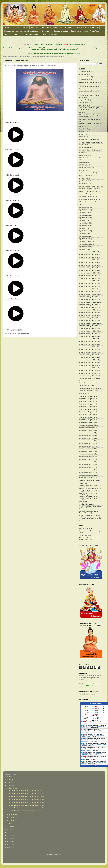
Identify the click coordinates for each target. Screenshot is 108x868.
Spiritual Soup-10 (85, 233)
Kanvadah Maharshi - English (89, 150)
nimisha (82, 170)
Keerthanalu (46, 31)
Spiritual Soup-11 (85, 236)
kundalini (82, 153)
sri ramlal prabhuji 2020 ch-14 (89, 286)
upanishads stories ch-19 (88, 470)
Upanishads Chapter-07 (87, 412)
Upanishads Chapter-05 (87, 407)
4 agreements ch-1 (86, 72)
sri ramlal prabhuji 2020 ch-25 (89, 313)
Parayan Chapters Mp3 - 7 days (90, 186)
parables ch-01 (84, 181)
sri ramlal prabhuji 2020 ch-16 (89, 291)
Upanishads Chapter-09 (87, 417)
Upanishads (83, 393)
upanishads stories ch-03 (88, 428)
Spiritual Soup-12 (85, 239)
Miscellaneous (84, 162)
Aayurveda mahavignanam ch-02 (90, 82)
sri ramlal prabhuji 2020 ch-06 (89, 265)
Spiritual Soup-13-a (86, 244)
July (11, 823)
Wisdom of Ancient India (87, 478)
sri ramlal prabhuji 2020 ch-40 (89, 352)
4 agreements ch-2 (86, 74)
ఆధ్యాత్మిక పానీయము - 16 (87, 491)
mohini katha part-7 (12, 276)
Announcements (85, 105)
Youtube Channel (11, 35)
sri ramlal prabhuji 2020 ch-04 (89, 260)
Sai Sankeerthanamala (87, 197)
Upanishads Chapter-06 (87, 409)
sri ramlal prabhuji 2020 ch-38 (89, 347)
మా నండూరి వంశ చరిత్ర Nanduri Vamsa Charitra (89, 512)
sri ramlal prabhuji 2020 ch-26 (89, 315)
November (13, 815)
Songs (82, 205)
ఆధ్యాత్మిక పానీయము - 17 (87, 494)
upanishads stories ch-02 (88, 425)
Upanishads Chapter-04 (87, 404)
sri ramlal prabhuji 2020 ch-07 (89, 268)
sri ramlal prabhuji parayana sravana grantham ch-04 (26, 799)
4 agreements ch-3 (86, 77)
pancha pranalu (85, 178)
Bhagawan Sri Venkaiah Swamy (90, 119)
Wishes (82, 483)
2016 (9, 838)
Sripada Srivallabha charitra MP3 (90, 378)
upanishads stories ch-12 (88, 451)
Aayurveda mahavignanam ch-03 (90, 87)
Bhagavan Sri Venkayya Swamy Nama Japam (21, 31)
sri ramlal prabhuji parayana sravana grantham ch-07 (26, 791)
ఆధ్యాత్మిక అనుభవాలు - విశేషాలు (89, 486)
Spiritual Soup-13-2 (86, 241)
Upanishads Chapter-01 (87, 396)
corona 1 (82, 134)
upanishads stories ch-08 (88, 441)
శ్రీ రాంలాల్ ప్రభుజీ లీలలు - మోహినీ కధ (91, 518)
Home (7, 27)
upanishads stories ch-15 (88, 459)
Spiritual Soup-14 (85, 247)
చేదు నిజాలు (83, 501)
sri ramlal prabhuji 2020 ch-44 (89, 363)
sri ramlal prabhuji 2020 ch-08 (89, 270)
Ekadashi (83, 137)
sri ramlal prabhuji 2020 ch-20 (89, 299)
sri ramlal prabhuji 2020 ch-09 (89, 273)
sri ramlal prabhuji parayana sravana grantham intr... (26, 811)
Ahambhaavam (84, 103)
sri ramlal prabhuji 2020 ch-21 (89, 302)
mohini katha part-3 (12, 175)
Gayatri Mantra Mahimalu (88, 139)
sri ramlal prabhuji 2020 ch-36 (89, 342)
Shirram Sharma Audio (87, 202)
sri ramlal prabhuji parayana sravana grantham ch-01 (26, 808)
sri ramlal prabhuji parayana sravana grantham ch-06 (26, 794)
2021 (9, 783)
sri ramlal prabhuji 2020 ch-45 (89, 365)
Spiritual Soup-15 (85, 249)
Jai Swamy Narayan (49, 27)
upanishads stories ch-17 (88, 465)
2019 (9, 830)
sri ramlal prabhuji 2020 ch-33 (89, 334)
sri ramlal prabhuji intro (13, 299)
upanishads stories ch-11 (88, 449)
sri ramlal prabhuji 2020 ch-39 (89, 350)
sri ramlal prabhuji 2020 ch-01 (89, 252)
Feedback (35, 27)
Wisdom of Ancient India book (89, 480)
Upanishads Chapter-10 (87, 420)
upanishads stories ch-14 (88, 457)
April (11, 826)
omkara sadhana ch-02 (87, 176)
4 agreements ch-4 (86, 80)
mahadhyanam (84, 155)
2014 (9, 844)
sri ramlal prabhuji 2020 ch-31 (89, 328)
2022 (9, 780)
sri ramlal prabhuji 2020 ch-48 (89, 373)
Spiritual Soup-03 (85, 215)
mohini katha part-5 (12, 225)
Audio (81, 112)
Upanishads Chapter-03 (87, 401)
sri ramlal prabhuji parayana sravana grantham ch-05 (26, 796)
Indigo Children (84, 145)
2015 (9, 841)
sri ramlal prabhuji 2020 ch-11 (89, 278)
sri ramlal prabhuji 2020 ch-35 (89, 339)
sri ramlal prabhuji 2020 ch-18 (89, 297)
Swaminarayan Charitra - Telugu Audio (85, 31)
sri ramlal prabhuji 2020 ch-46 (89, 368)
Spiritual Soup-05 (85, 220)
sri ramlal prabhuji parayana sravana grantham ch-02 (26, 805)
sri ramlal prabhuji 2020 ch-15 (89, 289)
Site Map (16, 27)
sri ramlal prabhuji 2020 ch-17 (89, 294)
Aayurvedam (84, 100)
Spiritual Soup (84, 207)
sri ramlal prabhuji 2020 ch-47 (89, 371)
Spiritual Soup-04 (85, 218)
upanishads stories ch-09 (88, 444)
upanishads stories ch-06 (88, 436)
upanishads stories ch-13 (88, 454)
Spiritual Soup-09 (85, 231)
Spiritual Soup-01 (85, 210)
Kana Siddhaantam (86, 147)
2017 (9, 835)
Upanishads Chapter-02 (87, 399)
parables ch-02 (84, 183)
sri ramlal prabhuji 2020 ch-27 (89, 318)
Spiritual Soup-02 (85, 212)
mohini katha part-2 (12, 150)
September (13, 820)
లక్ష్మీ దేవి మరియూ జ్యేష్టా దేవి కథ (89, 516)
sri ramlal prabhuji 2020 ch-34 (89, 336)
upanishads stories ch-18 (88, 467)
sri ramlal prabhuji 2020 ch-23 (89, 307)
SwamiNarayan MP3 (86, 386)
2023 (9, 777)
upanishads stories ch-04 (88, 430)
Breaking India (84, 129)
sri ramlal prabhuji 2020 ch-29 (89, 323)
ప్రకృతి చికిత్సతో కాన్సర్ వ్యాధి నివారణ (90, 507)
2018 (9, 833)
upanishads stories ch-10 (88, 446)
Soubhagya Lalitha (61, 31)
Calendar (82, 132)
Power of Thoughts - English (89, 189)
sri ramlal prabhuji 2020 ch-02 (89, 255)
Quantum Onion (85, 194)
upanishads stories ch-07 (88, 438)
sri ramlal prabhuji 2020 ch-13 (89, 284)
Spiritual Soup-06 (85, 223)
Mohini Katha (84, 165)
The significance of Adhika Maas (90, 388)
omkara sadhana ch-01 (87, 173)
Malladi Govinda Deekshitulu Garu (91, 158)
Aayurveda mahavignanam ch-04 (90, 91)
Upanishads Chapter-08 (87, 414)
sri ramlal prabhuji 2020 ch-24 (89, 310)
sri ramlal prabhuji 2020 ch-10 (89, 276)
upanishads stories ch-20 (88, 472)
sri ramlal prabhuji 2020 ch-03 (89, 257)
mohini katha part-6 (12, 251)
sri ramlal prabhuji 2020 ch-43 (89, 360)
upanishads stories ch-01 (88, 422)
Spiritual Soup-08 (85, 228)
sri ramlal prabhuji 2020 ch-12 (89, 281)
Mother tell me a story (87, 168)
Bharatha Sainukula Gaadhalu (89, 124)
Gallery (25, 27)
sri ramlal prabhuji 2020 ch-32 (89, 331)
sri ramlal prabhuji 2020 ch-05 (89, 263)
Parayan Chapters (67, 27)
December (13, 788)
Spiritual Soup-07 (85, 226)
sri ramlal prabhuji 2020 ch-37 (89, 344)
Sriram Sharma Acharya (87, 383)
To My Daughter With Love (88, 391)
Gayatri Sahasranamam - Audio (90, 142)
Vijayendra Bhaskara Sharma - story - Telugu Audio (39, 35)
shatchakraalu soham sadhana (90, 199)
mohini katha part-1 (12, 122)
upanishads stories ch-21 (88, 475)
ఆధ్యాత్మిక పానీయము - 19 (87, 499)
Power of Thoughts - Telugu (89, 191)
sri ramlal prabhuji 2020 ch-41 (89, 355)
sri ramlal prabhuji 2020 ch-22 (89, 305)
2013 (9, 847)
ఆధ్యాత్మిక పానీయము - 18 (87, 496)
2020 (9, 785)
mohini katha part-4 (12, 200)
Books (82, 126)
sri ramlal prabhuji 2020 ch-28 (89, 320)
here (62, 57)
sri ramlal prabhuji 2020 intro (20, 333)
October (12, 817)
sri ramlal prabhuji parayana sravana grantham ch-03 (26, 802)
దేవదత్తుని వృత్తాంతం (86, 504)
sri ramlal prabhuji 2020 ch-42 (89, 357)
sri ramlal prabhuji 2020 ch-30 (89, 326)
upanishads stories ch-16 (88, 462)
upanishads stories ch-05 (88, 433)
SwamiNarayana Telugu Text (87, 27)
